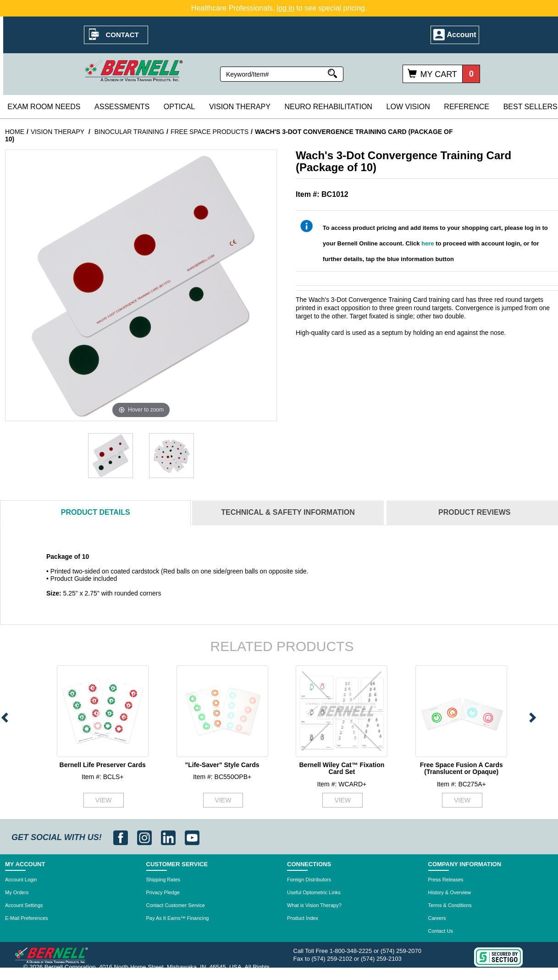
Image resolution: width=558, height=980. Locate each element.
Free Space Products (210, 132)
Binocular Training (129, 132)
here (428, 243)
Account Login (21, 880)
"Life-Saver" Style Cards (222, 765)
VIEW (104, 800)
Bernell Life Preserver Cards (103, 765)
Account (462, 35)
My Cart (438, 74)
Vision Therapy (240, 107)
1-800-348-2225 (351, 951)
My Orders (17, 892)
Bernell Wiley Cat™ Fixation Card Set (342, 768)
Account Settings (24, 905)
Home (15, 132)
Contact (122, 35)
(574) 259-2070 (401, 951)
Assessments (122, 107)
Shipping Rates (163, 880)
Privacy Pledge (163, 892)
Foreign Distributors (309, 880)
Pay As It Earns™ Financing (178, 918)
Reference (467, 107)
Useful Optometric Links (314, 892)
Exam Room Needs (44, 107)
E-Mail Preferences (27, 918)
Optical (179, 107)
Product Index (303, 918)
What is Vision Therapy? (314, 905)
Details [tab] (96, 512)
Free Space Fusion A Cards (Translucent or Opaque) (461, 768)
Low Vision (408, 107)
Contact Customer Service (176, 905)
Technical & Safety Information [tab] (288, 512)
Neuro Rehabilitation (328, 107)
